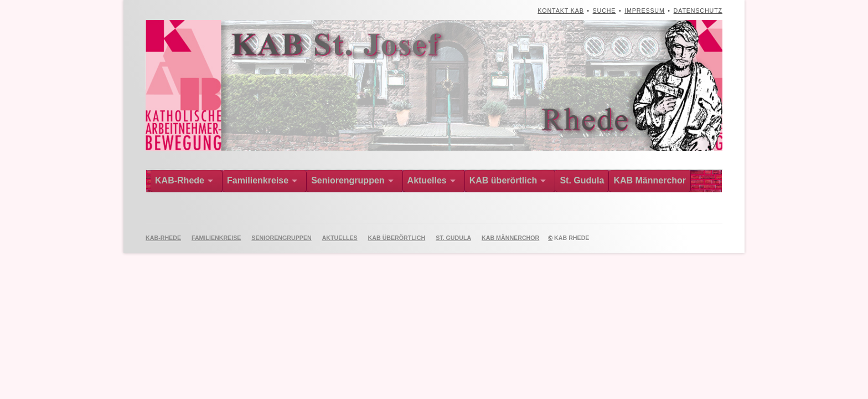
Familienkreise (258, 180)
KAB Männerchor (650, 180)
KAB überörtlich (503, 180)
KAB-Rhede (180, 180)
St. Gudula (582, 180)
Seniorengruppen (348, 180)
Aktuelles (427, 180)
